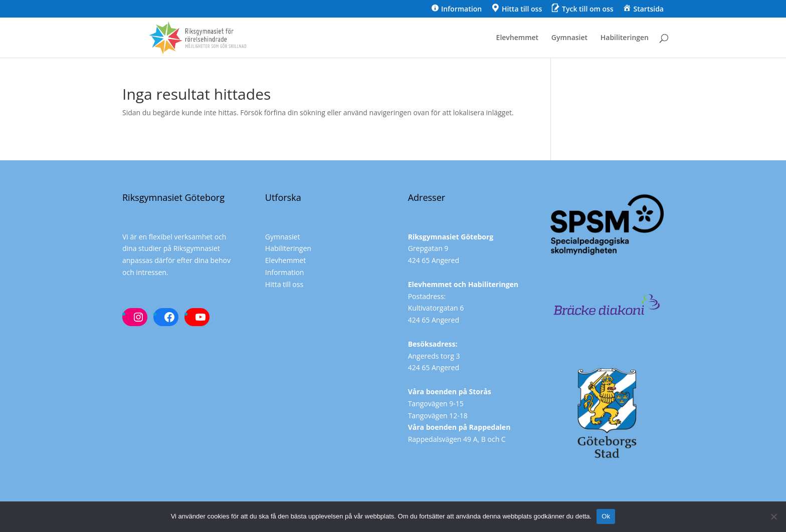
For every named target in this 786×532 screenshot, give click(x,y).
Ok (606, 516)
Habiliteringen (625, 38)
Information (285, 272)
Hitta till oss (284, 284)
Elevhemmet (518, 38)
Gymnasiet (569, 38)
